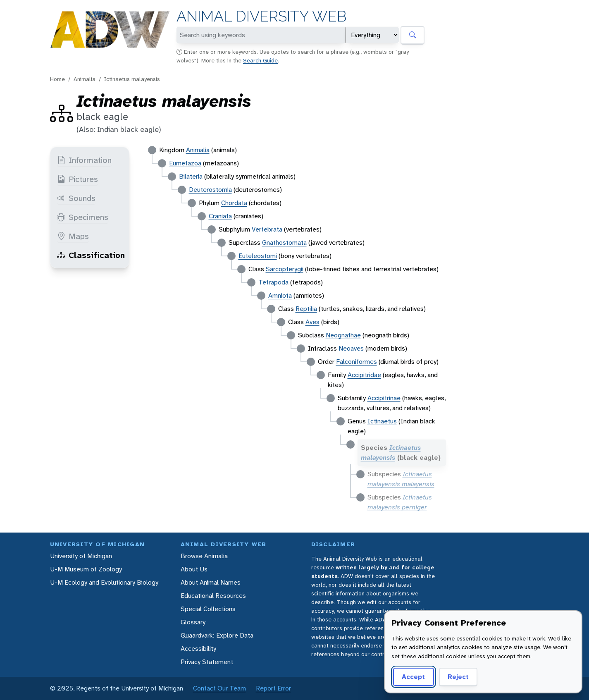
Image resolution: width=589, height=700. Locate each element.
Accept (413, 677)
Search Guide (260, 60)
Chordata (234, 203)
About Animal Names (211, 582)
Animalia (85, 79)
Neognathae (343, 335)
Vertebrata (267, 229)
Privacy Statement (207, 662)
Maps (73, 236)
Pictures (77, 179)
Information (84, 160)
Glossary (193, 622)
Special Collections (208, 609)
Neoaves (351, 348)
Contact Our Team (219, 688)
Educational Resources (213, 596)
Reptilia (306, 309)
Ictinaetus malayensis (132, 79)
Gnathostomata (284, 242)
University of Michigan (81, 556)
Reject (458, 677)
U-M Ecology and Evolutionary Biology (104, 582)
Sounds (76, 198)
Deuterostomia (210, 190)
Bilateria (191, 176)
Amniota (280, 295)
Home (57, 79)
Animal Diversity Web (261, 16)
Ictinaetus (382, 421)
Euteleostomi (258, 256)
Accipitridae (364, 375)
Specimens (83, 217)
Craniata (220, 216)
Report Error (273, 688)
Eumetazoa (185, 163)
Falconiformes (356, 362)
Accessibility (198, 649)
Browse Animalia (204, 556)
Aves (312, 322)
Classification (91, 255)
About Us (194, 569)
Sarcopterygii (285, 269)
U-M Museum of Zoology (86, 569)
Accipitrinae (384, 398)
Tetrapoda (273, 282)
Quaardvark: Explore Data (217, 635)
